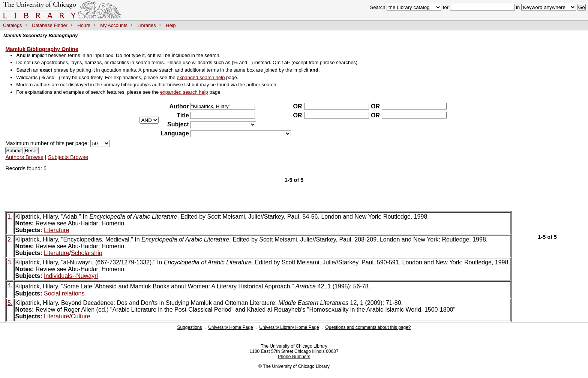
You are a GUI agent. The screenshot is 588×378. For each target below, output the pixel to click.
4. (10, 285)
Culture (81, 316)
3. (10, 262)
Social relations (64, 293)
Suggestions (189, 327)
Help (171, 25)
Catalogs (13, 25)
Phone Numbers (294, 357)
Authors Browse (24, 157)
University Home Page (230, 327)
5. (10, 303)
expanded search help (201, 77)
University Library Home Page (289, 327)
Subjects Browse (68, 157)
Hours (84, 25)
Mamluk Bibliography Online (42, 49)
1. (10, 217)
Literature (57, 230)
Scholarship (87, 253)
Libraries (147, 25)
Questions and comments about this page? (368, 327)
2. (10, 239)
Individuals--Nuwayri (71, 276)
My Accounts (114, 25)
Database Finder (50, 25)
